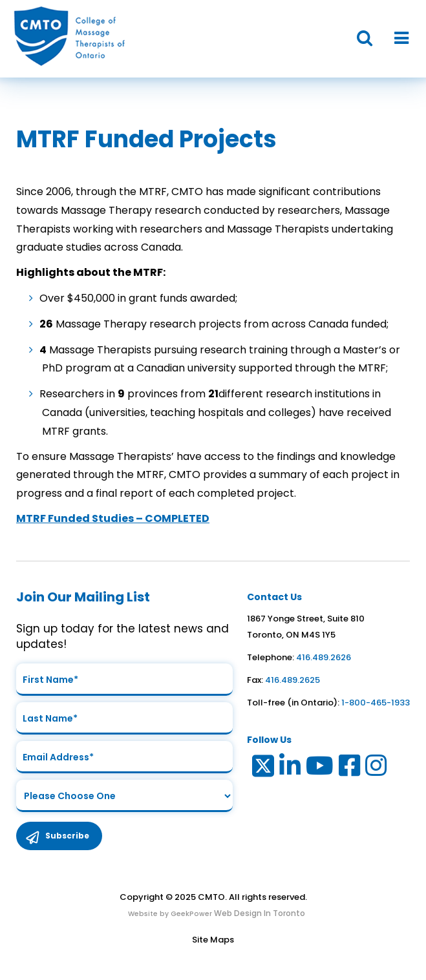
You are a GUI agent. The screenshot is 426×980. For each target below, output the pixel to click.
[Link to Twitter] (262, 768)
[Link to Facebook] (350, 768)
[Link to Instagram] (377, 768)
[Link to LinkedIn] (291, 768)
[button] (358, 38)
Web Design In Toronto (259, 913)
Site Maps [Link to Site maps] (213, 940)
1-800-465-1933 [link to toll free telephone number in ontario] (376, 703)
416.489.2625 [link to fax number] (293, 680)
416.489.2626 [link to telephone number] (324, 657)
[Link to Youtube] (320, 768)
